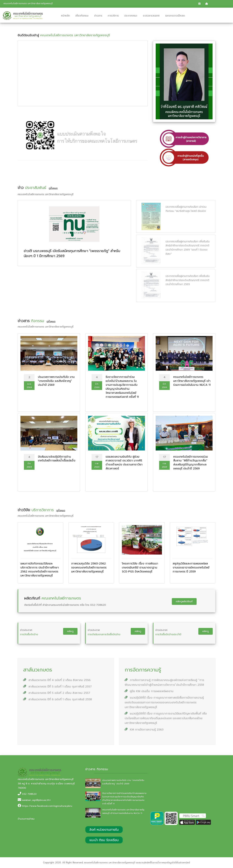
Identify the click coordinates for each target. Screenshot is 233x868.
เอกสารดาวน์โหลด (175, 16)
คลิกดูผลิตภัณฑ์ (184, 601)
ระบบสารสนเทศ (151, 16)
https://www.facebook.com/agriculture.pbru (47, 806)
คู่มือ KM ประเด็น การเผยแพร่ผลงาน (149, 691)
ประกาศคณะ (131, 16)
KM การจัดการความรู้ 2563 (144, 730)
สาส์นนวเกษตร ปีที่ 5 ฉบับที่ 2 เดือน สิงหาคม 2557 (57, 693)
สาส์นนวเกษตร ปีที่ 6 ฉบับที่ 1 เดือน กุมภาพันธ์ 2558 (58, 699)
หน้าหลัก (65, 16)
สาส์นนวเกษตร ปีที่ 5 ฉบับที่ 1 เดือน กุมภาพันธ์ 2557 (57, 687)
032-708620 (29, 794)
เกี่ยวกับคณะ (82, 16)
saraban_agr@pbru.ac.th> (36, 800)
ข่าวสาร (98, 16)
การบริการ (113, 16)
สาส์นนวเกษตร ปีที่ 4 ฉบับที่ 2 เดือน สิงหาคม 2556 (57, 680)
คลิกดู (70, 631)
